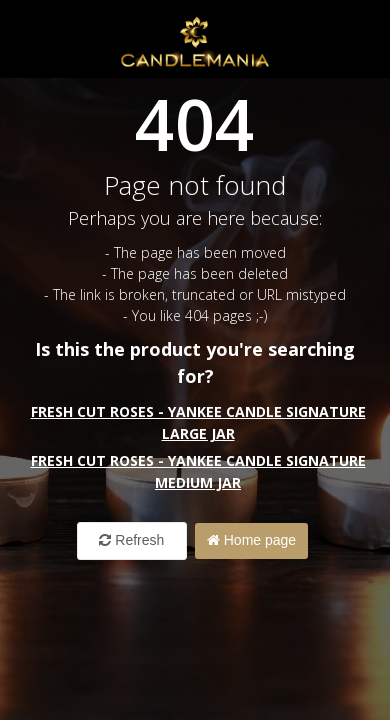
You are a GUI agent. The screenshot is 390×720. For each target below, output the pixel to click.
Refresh (131, 540)
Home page (251, 540)
